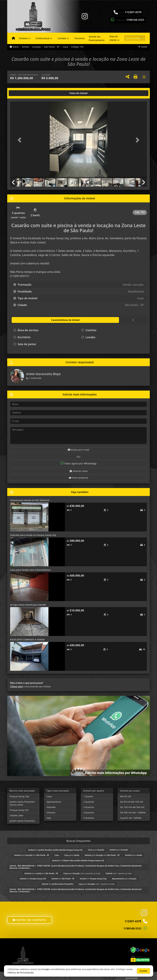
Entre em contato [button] (29, 920)
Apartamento (54, 802)
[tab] (20, 93)
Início (14, 47)
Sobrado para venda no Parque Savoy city (33, 535)
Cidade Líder (16, 815)
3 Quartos (89, 807)
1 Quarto (88, 796)
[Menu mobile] (13, 38)
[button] (20, 140)
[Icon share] (85, 16)
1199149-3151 (135, 20)
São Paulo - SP (52, 47)
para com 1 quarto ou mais (97, 884)
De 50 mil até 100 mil (131, 802)
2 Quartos (89, 802)
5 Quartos (89, 818)
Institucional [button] (43, 38)
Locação (36, 47)
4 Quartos (89, 812)
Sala (49, 818)
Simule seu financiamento (97, 38)
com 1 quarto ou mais (119, 873)
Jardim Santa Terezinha (22, 821)
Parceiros (80, 38)
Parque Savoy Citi (19, 810)
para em (32, 855)
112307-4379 (133, 12)
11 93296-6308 (34, 378)
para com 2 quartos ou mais (82, 873)
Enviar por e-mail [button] (78, 450)
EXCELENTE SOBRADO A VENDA (27, 639)
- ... (75, 867)
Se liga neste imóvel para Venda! (28, 605)
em (55, 850)
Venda (25, 47)
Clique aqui (16, 686)
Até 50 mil (125, 796)
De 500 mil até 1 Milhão (133, 812)
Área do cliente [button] (114, 38)
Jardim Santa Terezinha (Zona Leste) (22, 803)
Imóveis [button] (23, 38)
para (96, 850)
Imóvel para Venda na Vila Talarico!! (30, 500)
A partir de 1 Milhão (131, 818)
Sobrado (51, 807)
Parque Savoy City (19, 796)
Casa (65, 47)
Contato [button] (62, 38)
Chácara (51, 812)
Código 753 (77, 47)
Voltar (143, 47)
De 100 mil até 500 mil (132, 807)
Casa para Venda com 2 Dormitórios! (30, 570)
